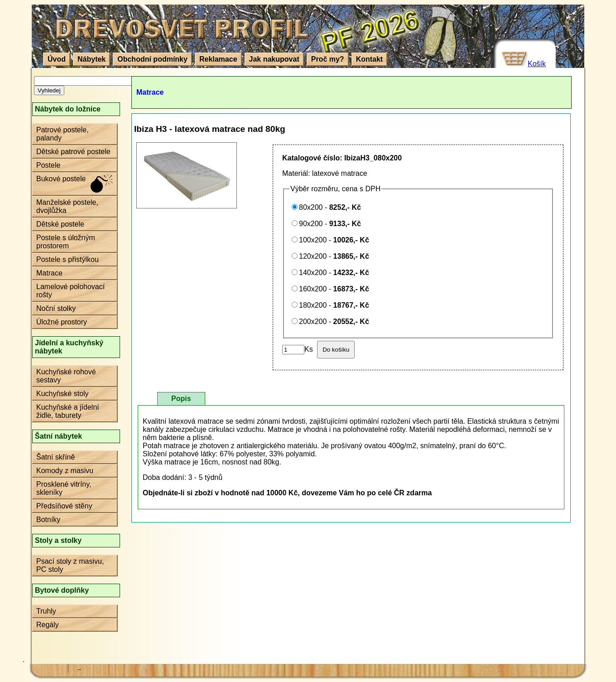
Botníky (48, 520)
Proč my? (328, 59)
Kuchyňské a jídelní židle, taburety (68, 411)
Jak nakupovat (274, 59)
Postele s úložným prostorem (66, 242)
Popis (181, 399)
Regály (48, 625)
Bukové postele (61, 179)
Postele (48, 165)
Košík (537, 64)
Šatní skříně (55, 457)
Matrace (49, 273)
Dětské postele (60, 224)
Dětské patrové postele (73, 152)
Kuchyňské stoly (63, 394)
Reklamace (218, 59)
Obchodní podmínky (152, 59)
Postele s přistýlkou (67, 259)
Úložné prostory (62, 322)
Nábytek (91, 59)
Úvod (57, 59)
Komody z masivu (65, 471)
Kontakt (370, 59)
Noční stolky (56, 308)
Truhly (46, 611)
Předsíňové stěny (64, 506)
